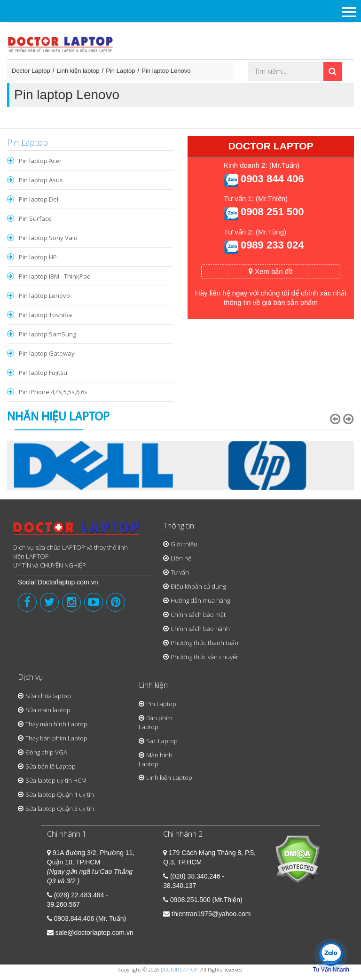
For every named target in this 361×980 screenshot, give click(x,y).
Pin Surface (35, 218)
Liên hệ (181, 558)
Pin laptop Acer (40, 161)
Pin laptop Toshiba (45, 315)
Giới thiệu (184, 544)
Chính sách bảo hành (200, 629)
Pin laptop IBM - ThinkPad (55, 276)
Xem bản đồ (271, 271)
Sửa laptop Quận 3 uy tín (60, 809)
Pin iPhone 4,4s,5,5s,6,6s (53, 392)
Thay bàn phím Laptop (56, 738)
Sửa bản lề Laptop (51, 766)
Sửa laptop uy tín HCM (56, 780)
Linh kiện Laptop (169, 778)
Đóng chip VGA (46, 752)
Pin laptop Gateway (47, 353)
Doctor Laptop (31, 71)
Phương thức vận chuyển (205, 657)
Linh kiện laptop (78, 71)
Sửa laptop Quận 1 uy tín (60, 794)
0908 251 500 (272, 212)
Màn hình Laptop (156, 759)
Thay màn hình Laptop (56, 724)
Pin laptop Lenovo (166, 71)
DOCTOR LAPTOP (179, 969)
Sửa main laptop (48, 710)
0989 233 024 (272, 245)
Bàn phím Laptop (156, 722)
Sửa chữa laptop (48, 696)
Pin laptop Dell (39, 199)
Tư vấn (180, 572)
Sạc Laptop (162, 741)
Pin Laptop (120, 71)
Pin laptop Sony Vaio (48, 238)
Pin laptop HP (38, 257)
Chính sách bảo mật (198, 614)
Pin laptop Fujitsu (43, 373)
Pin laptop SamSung (47, 334)
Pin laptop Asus (41, 180)
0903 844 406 (272, 179)
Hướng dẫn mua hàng (200, 600)
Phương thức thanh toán (204, 643)
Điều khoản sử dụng (198, 586)
